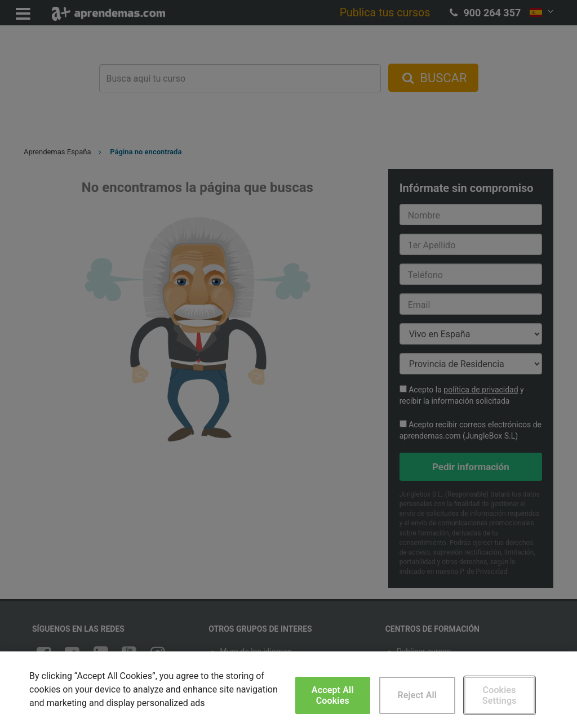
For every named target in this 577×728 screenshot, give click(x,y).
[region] (288, 690)
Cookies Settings (500, 695)
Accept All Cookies (333, 695)
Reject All (417, 695)
